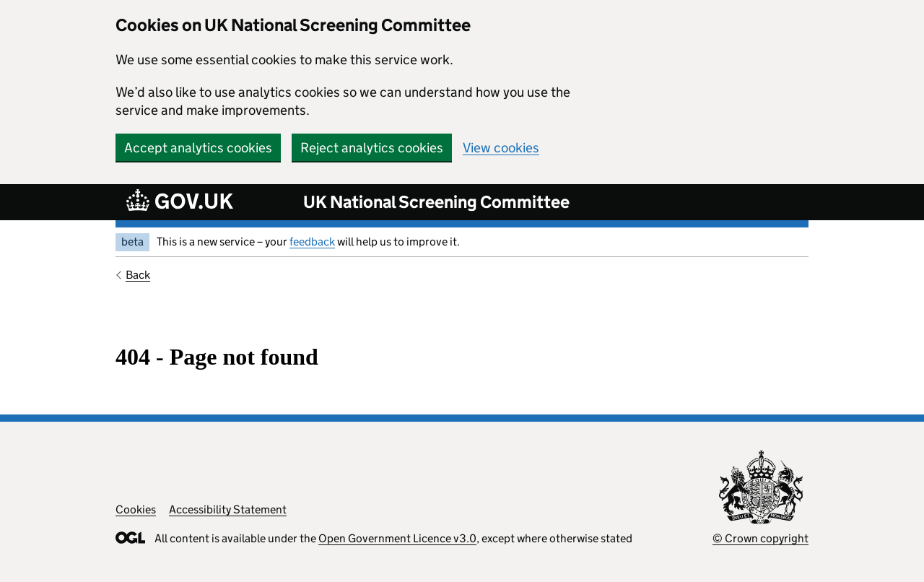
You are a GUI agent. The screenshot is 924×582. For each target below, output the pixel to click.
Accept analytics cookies (198, 148)
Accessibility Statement (228, 509)
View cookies (501, 148)
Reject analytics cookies (372, 148)
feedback (312, 242)
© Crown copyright (760, 538)
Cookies (136, 509)
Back (138, 275)
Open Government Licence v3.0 (397, 538)
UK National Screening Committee (436, 202)
